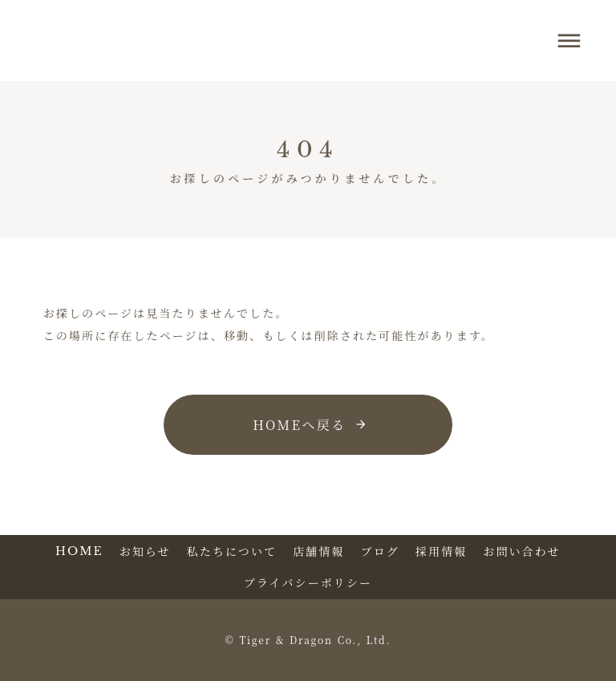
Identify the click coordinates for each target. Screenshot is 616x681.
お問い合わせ (522, 551)
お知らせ (145, 551)
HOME (79, 551)
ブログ (380, 551)
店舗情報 (318, 551)
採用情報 (441, 551)
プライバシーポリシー (308, 583)
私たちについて (232, 551)
